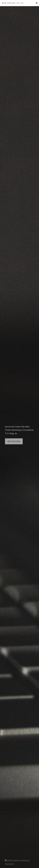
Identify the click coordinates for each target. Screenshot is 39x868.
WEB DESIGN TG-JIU (13, 3)
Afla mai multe (14, 441)
